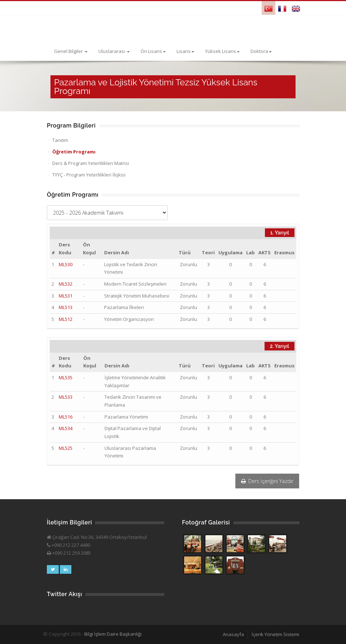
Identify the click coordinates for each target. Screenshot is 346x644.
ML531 (66, 296)
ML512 (66, 319)
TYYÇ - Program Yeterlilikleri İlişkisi (89, 175)
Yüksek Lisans (222, 51)
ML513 (66, 307)
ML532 (66, 284)
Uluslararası (114, 51)
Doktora (261, 51)
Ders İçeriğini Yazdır (267, 481)
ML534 (66, 428)
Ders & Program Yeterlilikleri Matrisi (91, 163)
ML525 (66, 448)
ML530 (66, 264)
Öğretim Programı (74, 152)
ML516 (66, 417)
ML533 (66, 397)
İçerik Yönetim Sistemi (275, 634)
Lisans (185, 51)
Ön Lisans (153, 51)
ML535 (66, 377)
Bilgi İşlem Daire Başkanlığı (113, 634)
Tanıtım (60, 140)
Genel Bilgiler (71, 51)
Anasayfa (233, 634)
